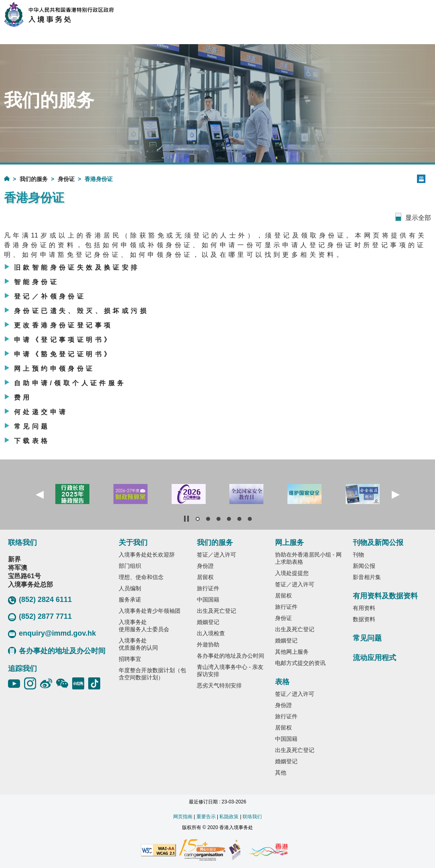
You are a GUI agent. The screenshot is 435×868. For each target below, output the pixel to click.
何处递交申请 (41, 412)
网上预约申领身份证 (55, 369)
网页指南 (183, 817)
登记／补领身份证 (50, 296)
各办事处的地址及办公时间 (57, 651)
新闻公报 (364, 566)
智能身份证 (36, 282)
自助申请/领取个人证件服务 (70, 383)
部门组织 (130, 566)
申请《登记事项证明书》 (63, 340)
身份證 (205, 566)
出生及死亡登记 (216, 611)
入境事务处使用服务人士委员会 (144, 626)
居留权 (205, 577)
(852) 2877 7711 (40, 617)
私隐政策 (229, 817)
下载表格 (32, 441)
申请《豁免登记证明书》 (63, 354)
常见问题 (32, 426)
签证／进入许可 (216, 555)
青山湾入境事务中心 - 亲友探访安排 (230, 671)
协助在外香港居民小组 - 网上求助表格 (308, 558)
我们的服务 (34, 179)
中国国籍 (208, 600)
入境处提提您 (292, 573)
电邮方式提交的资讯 (300, 663)
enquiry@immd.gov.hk (52, 634)
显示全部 (418, 218)
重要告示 (206, 817)
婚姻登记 (208, 622)
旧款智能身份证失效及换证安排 (77, 267)
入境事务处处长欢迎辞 (147, 555)
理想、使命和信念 (141, 577)
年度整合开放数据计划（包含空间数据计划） (152, 674)
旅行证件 (208, 588)
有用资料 (364, 608)
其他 (281, 772)
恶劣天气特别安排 (219, 685)
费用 (23, 397)
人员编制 (130, 588)
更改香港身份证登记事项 (63, 325)
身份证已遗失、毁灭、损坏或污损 (81, 311)
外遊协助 (208, 644)
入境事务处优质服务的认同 (138, 644)
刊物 (358, 555)
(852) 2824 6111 (40, 600)
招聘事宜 (130, 659)
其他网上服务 (292, 652)
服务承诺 (130, 600)
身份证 (66, 179)
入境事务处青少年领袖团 (150, 611)
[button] (40, 495)
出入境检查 (211, 633)
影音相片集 (367, 577)
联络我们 (252, 817)
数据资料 (364, 619)
